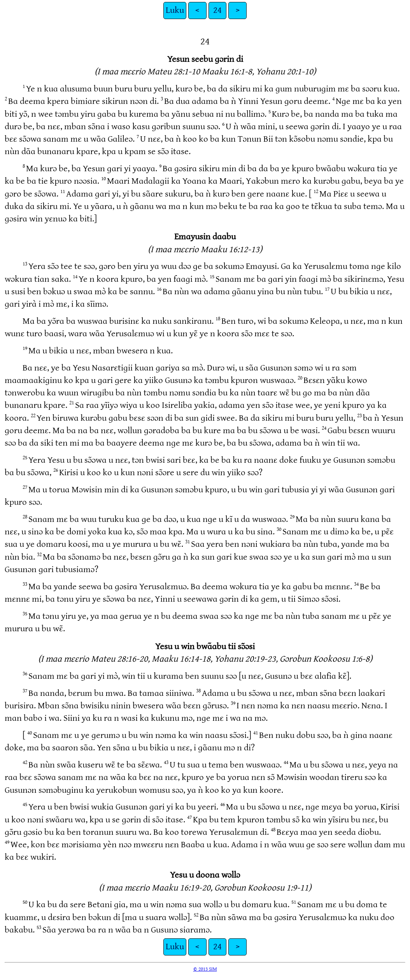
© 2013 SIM (205, 969)
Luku (175, 10)
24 (217, 10)
